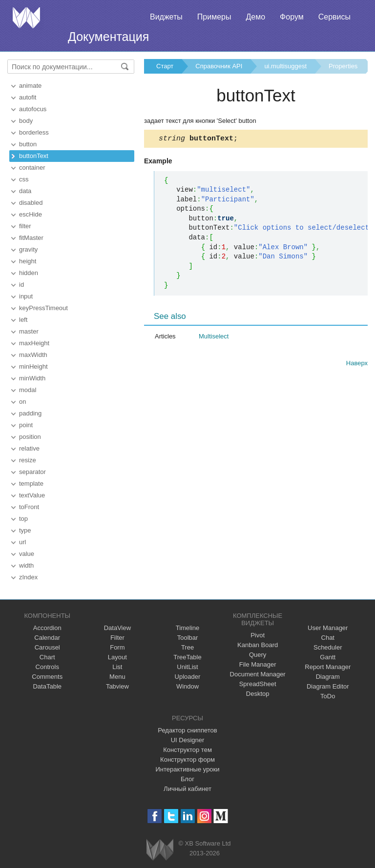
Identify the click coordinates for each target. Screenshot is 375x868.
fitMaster (31, 238)
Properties (343, 66)
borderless (34, 132)
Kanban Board (258, 645)
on (22, 402)
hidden (29, 273)
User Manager (328, 628)
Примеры (214, 17)
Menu (117, 677)
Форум (292, 17)
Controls (47, 667)
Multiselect (214, 338)
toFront (29, 507)
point (26, 425)
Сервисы (334, 17)
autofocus (33, 109)
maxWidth (33, 355)
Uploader (188, 677)
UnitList (187, 667)
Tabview (117, 686)
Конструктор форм (187, 759)
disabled (31, 203)
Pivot (258, 635)
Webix (160, 850)
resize (28, 460)
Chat (328, 638)
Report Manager (328, 667)
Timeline (188, 628)
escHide (31, 214)
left (23, 320)
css (24, 179)
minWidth (32, 378)
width (26, 565)
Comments (47, 677)
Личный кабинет (187, 789)
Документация (108, 37)
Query (258, 655)
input (26, 296)
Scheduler (328, 647)
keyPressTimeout (43, 308)
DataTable (47, 686)
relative (29, 448)
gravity (28, 249)
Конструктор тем (187, 750)
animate (30, 86)
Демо (255, 17)
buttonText (34, 156)
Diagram (328, 677)
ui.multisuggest (285, 66)
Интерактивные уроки (187, 769)
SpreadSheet (258, 684)
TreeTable (187, 657)
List (117, 667)
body (26, 121)
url (22, 542)
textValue (32, 495)
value (27, 554)
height (28, 261)
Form (117, 647)
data (25, 191)
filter (25, 226)
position (30, 437)
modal (28, 390)
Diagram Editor (328, 686)
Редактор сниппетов (187, 730)
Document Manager (258, 674)
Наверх (357, 365)
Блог (187, 779)
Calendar (47, 638)
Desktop (258, 694)
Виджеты (166, 17)
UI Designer (188, 740)
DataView (117, 628)
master (29, 331)
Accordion (47, 628)
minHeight (33, 366)
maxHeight (34, 343)
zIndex (28, 577)
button (28, 144)
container (32, 168)
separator (32, 472)
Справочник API (219, 66)
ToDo (328, 696)
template (31, 483)
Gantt (328, 657)
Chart (47, 657)
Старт (165, 66)
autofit (28, 97)
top (23, 519)
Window (187, 686)
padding (30, 413)
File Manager (258, 664)
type (25, 530)
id (21, 285)
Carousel (47, 647)
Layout (117, 657)
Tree (187, 647)
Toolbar (188, 638)
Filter (117, 638)
